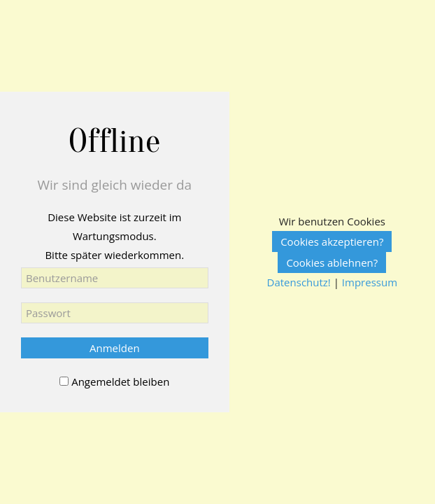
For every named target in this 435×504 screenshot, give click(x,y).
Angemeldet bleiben (120, 381)
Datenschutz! (299, 282)
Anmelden (115, 348)
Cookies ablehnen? (332, 262)
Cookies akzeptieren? (332, 241)
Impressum (370, 282)
